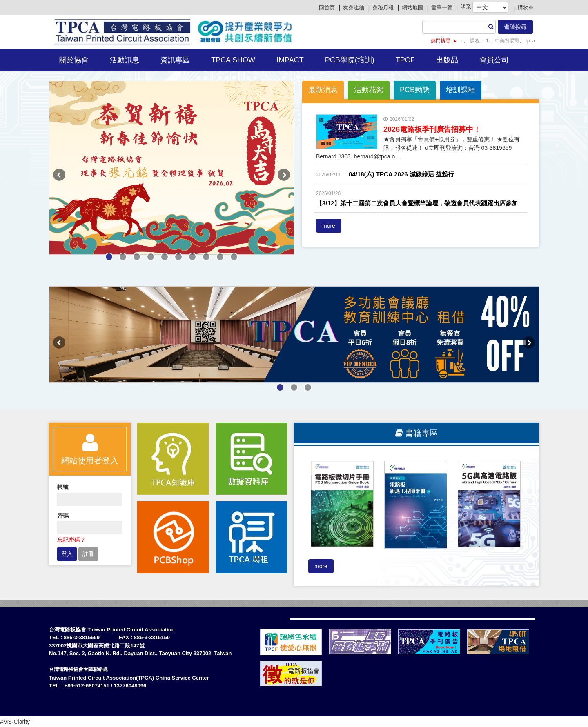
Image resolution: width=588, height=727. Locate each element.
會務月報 (383, 8)
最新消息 (323, 90)
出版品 (447, 60)
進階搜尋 (515, 27)
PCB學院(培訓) (350, 60)
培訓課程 (461, 90)
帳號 (63, 487)
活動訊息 (125, 60)
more (329, 226)
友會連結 (354, 8)
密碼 (63, 516)
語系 (466, 7)
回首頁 (327, 8)
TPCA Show (233, 60)
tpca (530, 41)
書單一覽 (442, 8)
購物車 (526, 8)
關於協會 (74, 60)
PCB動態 (415, 90)
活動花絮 (369, 90)
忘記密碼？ (71, 540)
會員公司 (494, 60)
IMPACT (290, 60)
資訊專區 (175, 60)
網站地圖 (412, 8)
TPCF (405, 60)
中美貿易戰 (507, 41)
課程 (474, 41)
